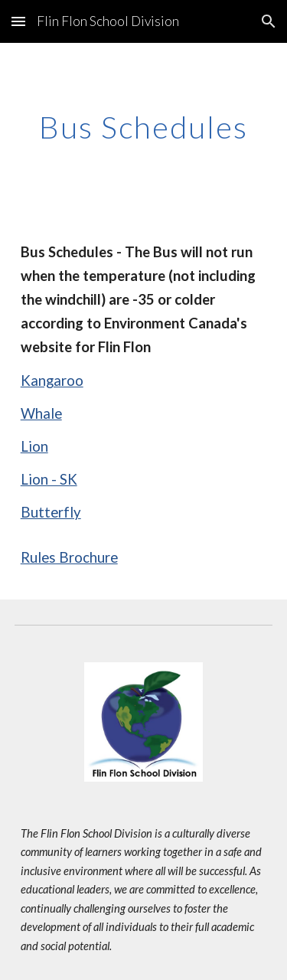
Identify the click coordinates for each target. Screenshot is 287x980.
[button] (18, 21)
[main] (144, 127)
